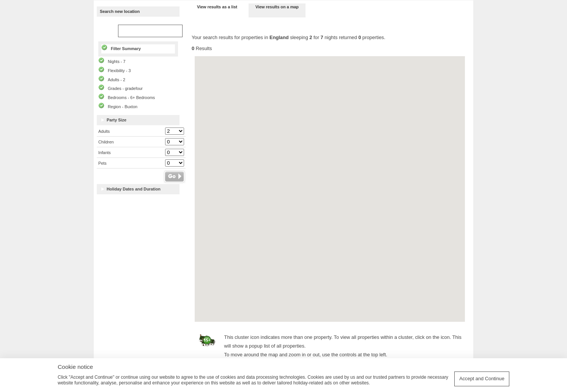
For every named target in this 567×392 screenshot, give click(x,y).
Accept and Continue (482, 379)
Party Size (117, 120)
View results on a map (277, 7)
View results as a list (217, 7)
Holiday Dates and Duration (134, 189)
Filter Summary (126, 49)
